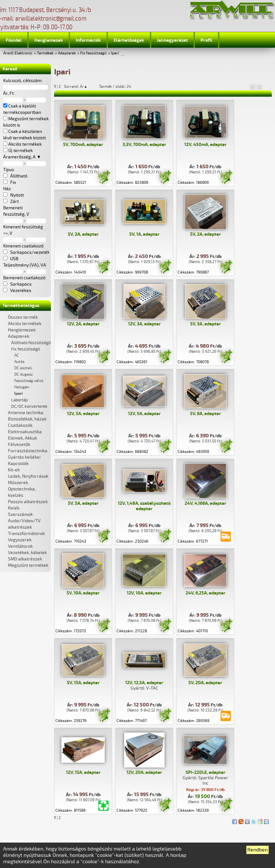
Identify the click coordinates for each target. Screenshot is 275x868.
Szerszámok (20, 514)
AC (17, 355)
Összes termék (23, 317)
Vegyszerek (20, 540)
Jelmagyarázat (172, 40)
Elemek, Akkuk (22, 438)
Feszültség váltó (29, 381)
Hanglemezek (49, 40)
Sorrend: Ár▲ (80, 87)
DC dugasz (24, 375)
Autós (19, 362)
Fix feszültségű (93, 53)
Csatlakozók (20, 425)
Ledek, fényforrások (28, 476)
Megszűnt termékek (28, 565)
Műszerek (18, 483)
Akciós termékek (25, 324)
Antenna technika (26, 413)
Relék (14, 508)
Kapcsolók (18, 464)
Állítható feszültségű (31, 343)
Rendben (257, 850)
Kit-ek (14, 470)
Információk (88, 40)
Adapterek (67, 53)
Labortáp (20, 400)
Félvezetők (19, 444)
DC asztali (23, 368)
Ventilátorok (20, 546)
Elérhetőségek (129, 40)
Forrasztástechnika (28, 451)
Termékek (45, 53)
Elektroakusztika (25, 432)
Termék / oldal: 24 (115, 87)
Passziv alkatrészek (28, 502)
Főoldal (14, 40)
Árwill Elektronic (18, 53)
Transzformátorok (26, 534)
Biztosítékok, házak (27, 419)
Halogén (22, 387)
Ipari (115, 53)
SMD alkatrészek (25, 559)
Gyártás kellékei (24, 457)
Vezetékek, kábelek (27, 553)
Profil (206, 40)
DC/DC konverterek (29, 406)
